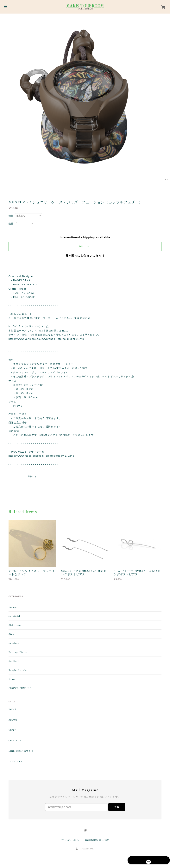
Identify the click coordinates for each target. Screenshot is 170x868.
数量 (11, 224)
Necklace (14, 643)
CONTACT (15, 741)
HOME (13, 710)
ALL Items (15, 625)
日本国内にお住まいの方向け (85, 256)
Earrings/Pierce (18, 652)
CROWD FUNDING (20, 688)
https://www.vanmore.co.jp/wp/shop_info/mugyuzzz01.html (47, 339)
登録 (117, 807)
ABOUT (13, 720)
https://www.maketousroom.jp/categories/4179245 (41, 456)
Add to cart (85, 247)
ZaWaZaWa (15, 762)
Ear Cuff (14, 661)
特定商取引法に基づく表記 (97, 840)
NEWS (12, 730)
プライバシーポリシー (71, 840)
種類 (11, 216)
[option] (85, 98)
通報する (32, 476)
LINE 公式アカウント (21, 751)
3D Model (14, 616)
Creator (13, 607)
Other (12, 679)
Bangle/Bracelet (18, 670)
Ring (11, 634)
